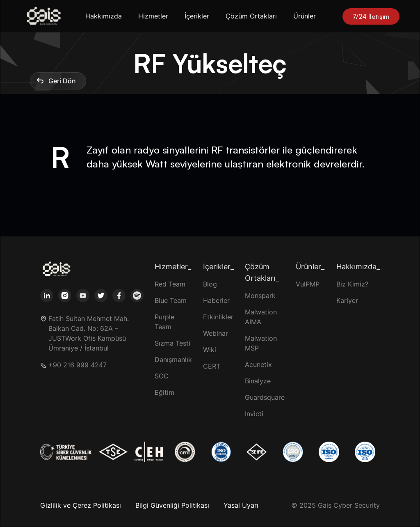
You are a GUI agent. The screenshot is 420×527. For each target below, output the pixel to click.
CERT (212, 366)
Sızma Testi (172, 343)
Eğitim (164, 392)
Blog (210, 284)
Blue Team (171, 300)
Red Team (170, 284)
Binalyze (258, 381)
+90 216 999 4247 (78, 365)
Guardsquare (265, 397)
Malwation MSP (261, 343)
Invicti (254, 414)
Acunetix (258, 364)
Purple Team (164, 322)
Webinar (216, 333)
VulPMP (308, 284)
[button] (105, 16)
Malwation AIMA (261, 317)
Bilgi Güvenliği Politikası (172, 505)
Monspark (260, 296)
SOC (162, 376)
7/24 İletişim (371, 16)
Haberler (216, 300)
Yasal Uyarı (241, 505)
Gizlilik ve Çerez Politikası (81, 505)
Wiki (210, 350)
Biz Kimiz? (352, 284)
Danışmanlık (173, 360)
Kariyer (347, 300)
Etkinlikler (218, 317)
